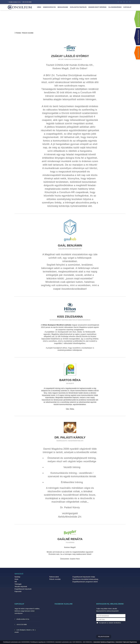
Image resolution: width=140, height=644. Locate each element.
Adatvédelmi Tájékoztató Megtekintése (126, 642)
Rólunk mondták (28, 33)
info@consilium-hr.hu (14, 2)
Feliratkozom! (104, 637)
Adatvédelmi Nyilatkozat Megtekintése (104, 642)
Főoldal (18, 33)
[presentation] (111, 630)
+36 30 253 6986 (26, 2)
